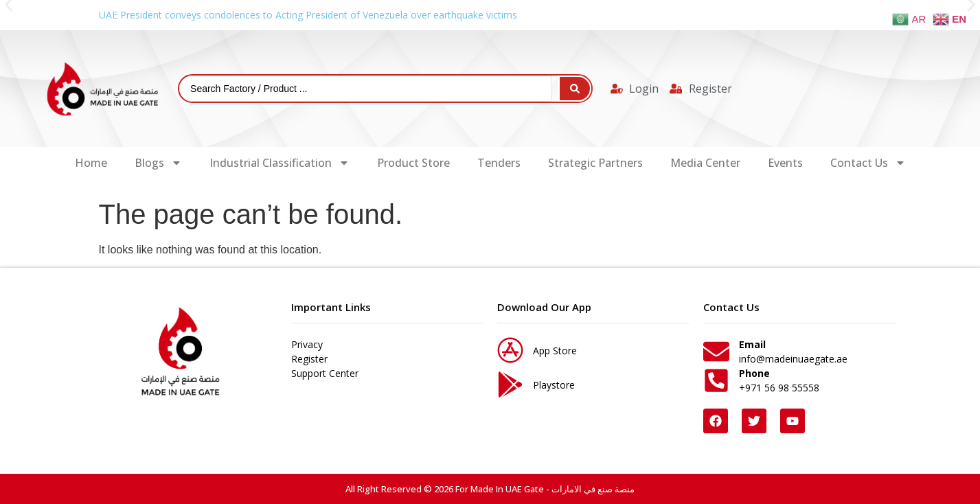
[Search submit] (575, 89)
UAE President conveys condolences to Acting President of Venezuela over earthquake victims (308, 15)
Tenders (499, 163)
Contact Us (868, 163)
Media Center (705, 163)
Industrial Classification (280, 163)
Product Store (413, 163)
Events (785, 163)
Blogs (158, 163)
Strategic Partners (595, 163)
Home (91, 163)
